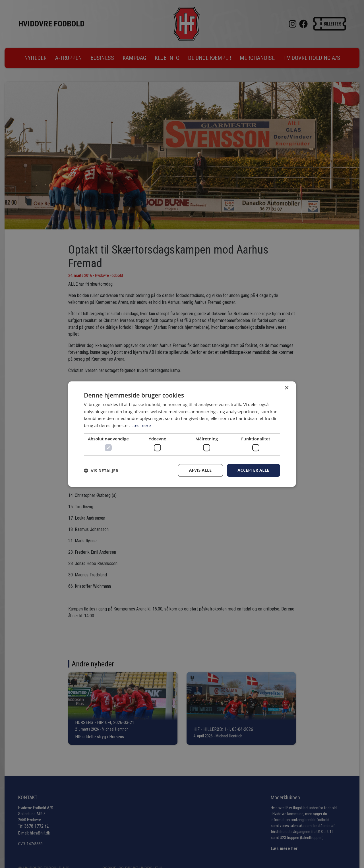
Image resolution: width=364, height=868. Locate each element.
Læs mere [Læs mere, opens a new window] (141, 425)
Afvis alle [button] (200, 470)
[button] (101, 470)
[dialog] (182, 434)
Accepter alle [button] (254, 470)
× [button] (287, 388)
